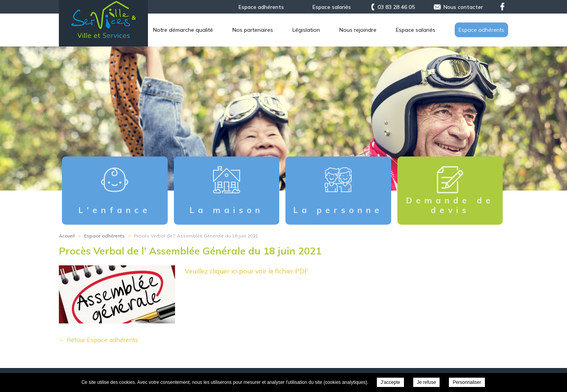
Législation (430, 30)
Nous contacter (463, 7)
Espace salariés (332, 7)
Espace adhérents (261, 7)
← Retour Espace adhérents (99, 340)
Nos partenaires (377, 30)
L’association (241, 30)
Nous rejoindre (486, 30)
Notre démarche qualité (307, 30)
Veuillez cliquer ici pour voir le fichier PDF (247, 271)
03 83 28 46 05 (396, 7)
